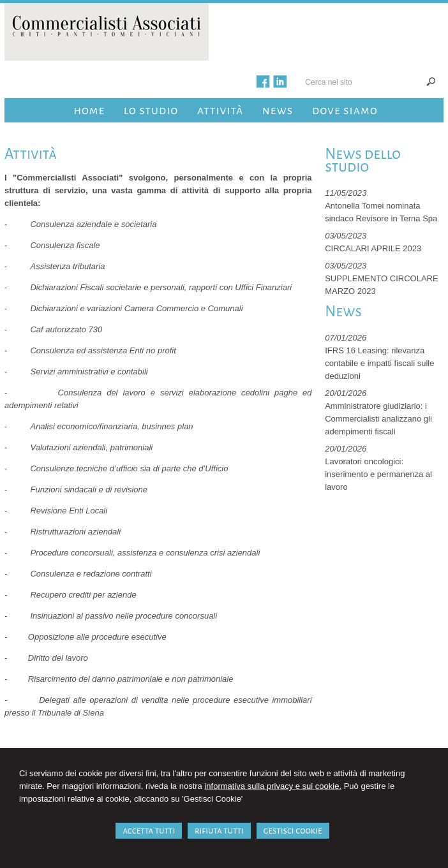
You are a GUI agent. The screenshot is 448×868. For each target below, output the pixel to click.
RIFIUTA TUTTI (219, 831)
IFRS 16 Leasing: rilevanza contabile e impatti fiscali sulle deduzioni (379, 363)
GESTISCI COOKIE (293, 831)
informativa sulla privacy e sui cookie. (273, 786)
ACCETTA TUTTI (149, 831)
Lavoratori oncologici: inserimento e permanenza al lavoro (378, 474)
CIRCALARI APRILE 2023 (373, 248)
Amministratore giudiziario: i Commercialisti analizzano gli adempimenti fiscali (378, 419)
